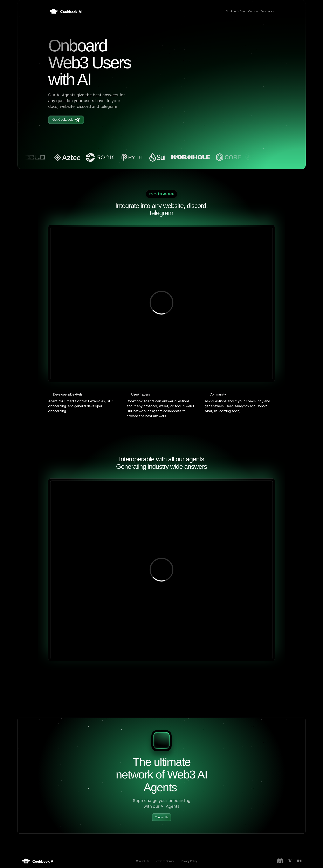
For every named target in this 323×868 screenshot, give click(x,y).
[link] (38, 861)
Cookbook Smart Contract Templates (250, 11)
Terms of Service (165, 861)
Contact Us (142, 861)
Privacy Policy (189, 861)
